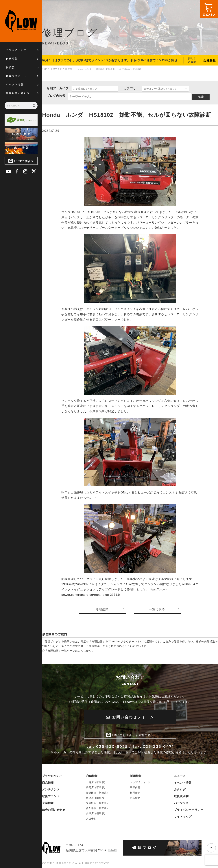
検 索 (201, 97)
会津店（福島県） (96, 813)
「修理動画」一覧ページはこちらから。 (70, 651)
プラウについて (16, 50)
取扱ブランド (51, 796)
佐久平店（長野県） (98, 808)
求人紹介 (135, 798)
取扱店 (10, 67)
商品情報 (12, 59)
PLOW (21, 21)
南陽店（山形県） (96, 798)
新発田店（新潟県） (98, 793)
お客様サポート (16, 76)
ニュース (180, 776)
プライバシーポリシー (189, 810)
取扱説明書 (181, 796)
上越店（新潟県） (96, 782)
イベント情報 (15, 84)
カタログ (180, 789)
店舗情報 (92, 776)
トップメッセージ (140, 782)
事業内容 (135, 787)
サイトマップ (183, 816)
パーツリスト (183, 803)
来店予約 (91, 819)
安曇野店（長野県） (98, 803)
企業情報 (48, 803)
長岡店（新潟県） (96, 787)
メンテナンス (51, 789)
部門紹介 (135, 793)
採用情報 (136, 776)
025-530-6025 (112, 747)
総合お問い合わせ (18, 93)
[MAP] (113, 850)
